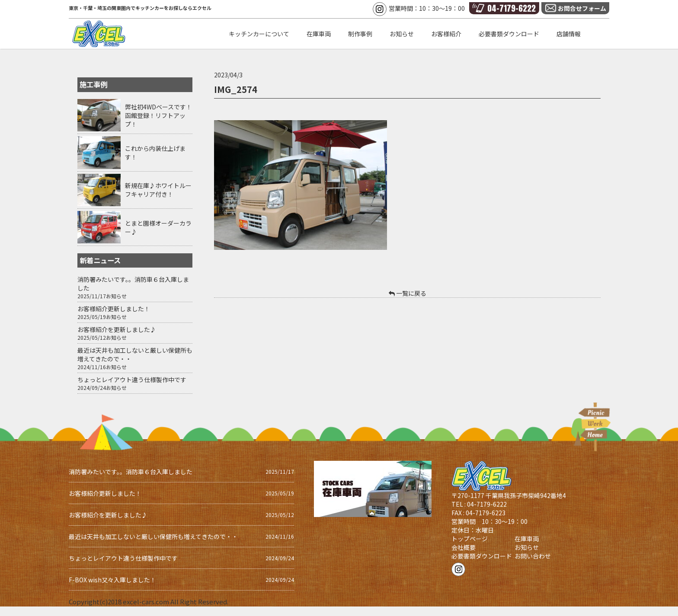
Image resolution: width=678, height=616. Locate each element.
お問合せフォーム (582, 8)
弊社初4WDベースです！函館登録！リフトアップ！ (158, 115)
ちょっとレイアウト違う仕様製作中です (132, 380)
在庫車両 (527, 539)
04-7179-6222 (512, 8)
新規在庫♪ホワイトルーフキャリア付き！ (158, 190)
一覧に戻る (408, 293)
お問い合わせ (533, 556)
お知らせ (116, 296)
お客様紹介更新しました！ (114, 309)
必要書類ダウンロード (482, 556)
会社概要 (464, 547)
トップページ (470, 539)
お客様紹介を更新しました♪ (117, 329)
